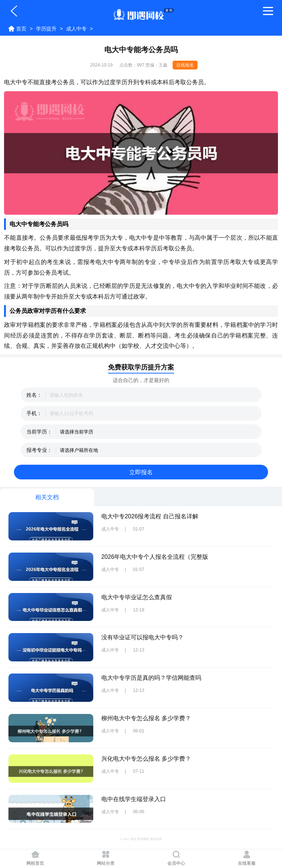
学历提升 (46, 29)
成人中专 (76, 29)
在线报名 (185, 65)
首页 (21, 29)
